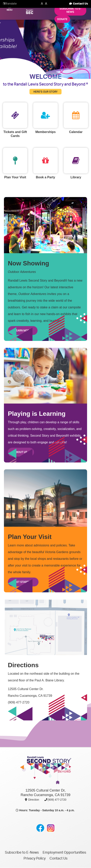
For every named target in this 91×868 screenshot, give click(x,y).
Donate (62, 19)
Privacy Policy (35, 859)
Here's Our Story (45, 92)
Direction (32, 800)
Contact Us (80, 4)
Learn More (23, 331)
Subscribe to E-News (70, 10)
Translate (11, 4)
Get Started (23, 582)
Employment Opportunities (64, 853)
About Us (21, 452)
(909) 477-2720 (55, 800)
